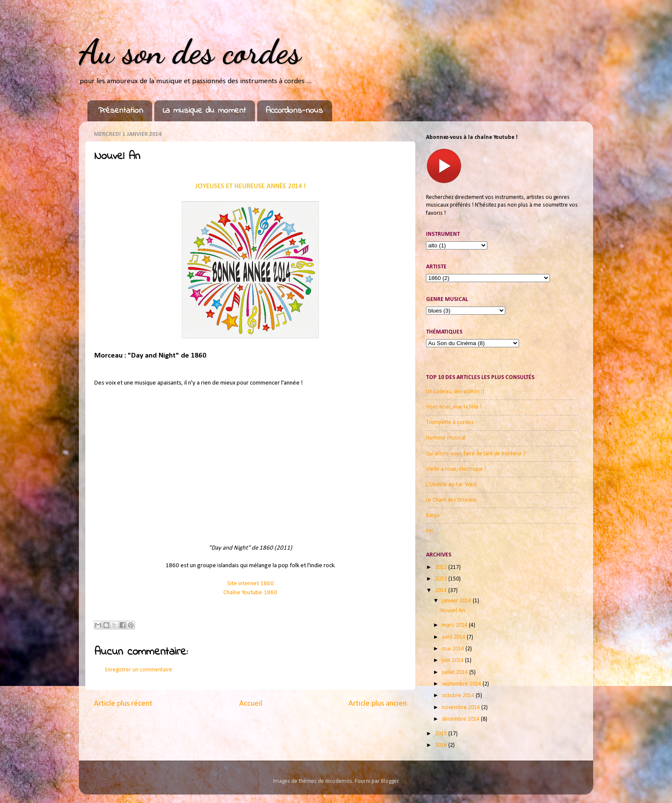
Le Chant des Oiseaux (451, 500)
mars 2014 (455, 625)
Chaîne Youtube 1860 (250, 593)
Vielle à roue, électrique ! (456, 469)
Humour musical (446, 438)
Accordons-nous (294, 111)
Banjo (433, 516)
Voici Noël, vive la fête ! (454, 407)
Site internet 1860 (250, 584)
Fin (429, 531)
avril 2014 (454, 637)
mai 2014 (454, 649)
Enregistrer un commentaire (139, 670)
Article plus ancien (378, 704)
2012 (442, 567)
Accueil (251, 704)
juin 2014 (453, 660)
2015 (442, 734)
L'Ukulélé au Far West (451, 485)
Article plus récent (123, 704)
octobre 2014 (459, 696)
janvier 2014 (457, 601)
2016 (442, 745)
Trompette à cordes (450, 423)
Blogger (390, 781)
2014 (442, 591)
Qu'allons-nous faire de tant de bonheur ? (476, 454)
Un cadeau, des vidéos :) (455, 392)
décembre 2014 (461, 719)
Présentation (121, 111)
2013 (442, 579)
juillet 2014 (456, 672)
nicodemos (339, 781)
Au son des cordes (190, 51)
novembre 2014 (462, 708)
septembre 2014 (462, 684)
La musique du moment (204, 111)
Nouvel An (453, 611)
